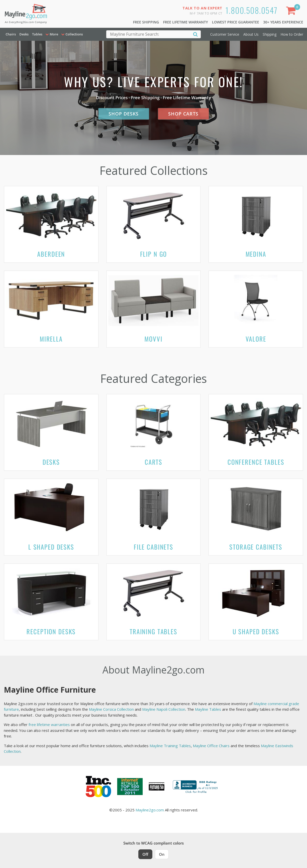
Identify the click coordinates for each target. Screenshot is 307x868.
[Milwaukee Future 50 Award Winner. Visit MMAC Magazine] (157, 786)
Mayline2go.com (150, 810)
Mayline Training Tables (170, 746)
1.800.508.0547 (252, 10)
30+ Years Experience (283, 22)
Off (145, 854)
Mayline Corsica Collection (111, 709)
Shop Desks (124, 114)
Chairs (11, 34)
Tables (37, 34)
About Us (251, 34)
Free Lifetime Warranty (185, 22)
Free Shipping (146, 22)
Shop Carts (183, 114)
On (162, 854)
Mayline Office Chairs (211, 746)
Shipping (270, 34)
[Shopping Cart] (292, 12)
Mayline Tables (208, 709)
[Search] (195, 34)
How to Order (292, 34)
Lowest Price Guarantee (236, 22)
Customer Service (225, 34)
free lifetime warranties (49, 724)
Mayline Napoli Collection (164, 709)
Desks (24, 34)
